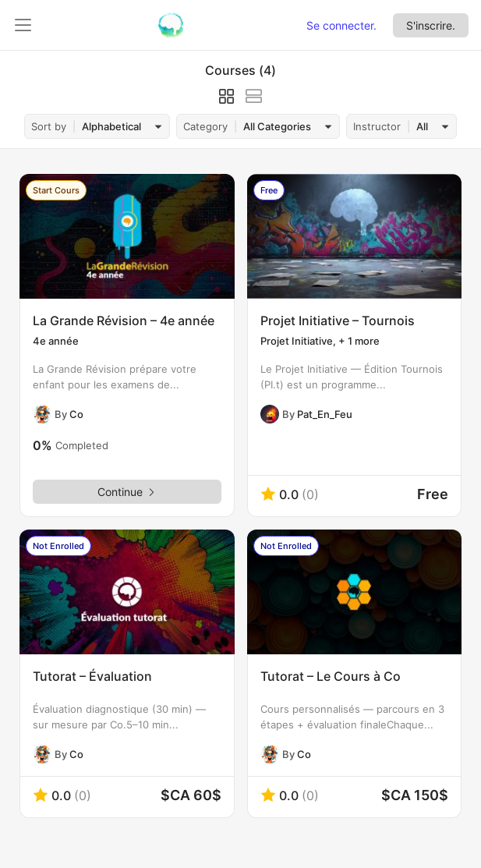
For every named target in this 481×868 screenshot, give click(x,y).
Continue (127, 492)
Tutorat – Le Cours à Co (331, 676)
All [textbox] (422, 126)
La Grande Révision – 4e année (124, 321)
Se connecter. (341, 25)
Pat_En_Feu (325, 414)
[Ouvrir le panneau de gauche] (23, 25)
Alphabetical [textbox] (111, 126)
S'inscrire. (431, 25)
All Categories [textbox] (277, 126)
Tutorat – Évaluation (92, 676)
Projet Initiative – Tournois (338, 321)
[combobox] (119, 127)
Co (76, 414)
